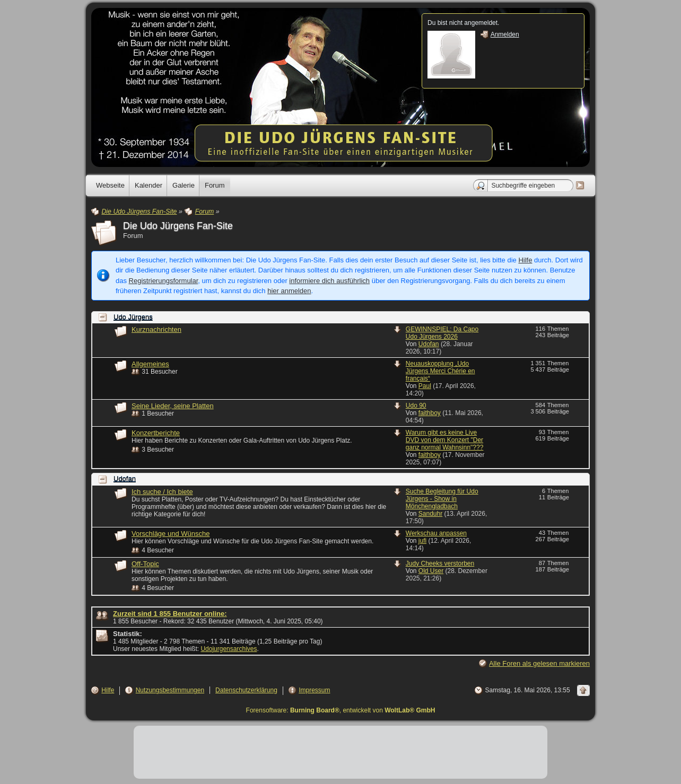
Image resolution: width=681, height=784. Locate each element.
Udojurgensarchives (229, 649)
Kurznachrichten (156, 329)
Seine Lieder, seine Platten (173, 406)
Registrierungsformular (164, 281)
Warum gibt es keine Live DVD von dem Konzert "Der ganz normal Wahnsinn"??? (445, 440)
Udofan (429, 344)
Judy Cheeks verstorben (440, 563)
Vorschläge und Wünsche (171, 534)
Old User (431, 571)
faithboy (430, 413)
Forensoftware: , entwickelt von (341, 710)
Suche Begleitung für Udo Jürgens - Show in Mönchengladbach (442, 499)
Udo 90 (416, 406)
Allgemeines (150, 364)
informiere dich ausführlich (329, 281)
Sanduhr (430, 514)
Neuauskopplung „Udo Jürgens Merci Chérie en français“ (440, 371)
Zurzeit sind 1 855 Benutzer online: (170, 614)
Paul (425, 386)
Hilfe (525, 260)
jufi (422, 541)
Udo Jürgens (133, 317)
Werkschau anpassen (436, 533)
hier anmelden (289, 291)
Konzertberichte (156, 433)
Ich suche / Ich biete (162, 492)
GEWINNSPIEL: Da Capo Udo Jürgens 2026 (442, 333)
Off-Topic (145, 564)
